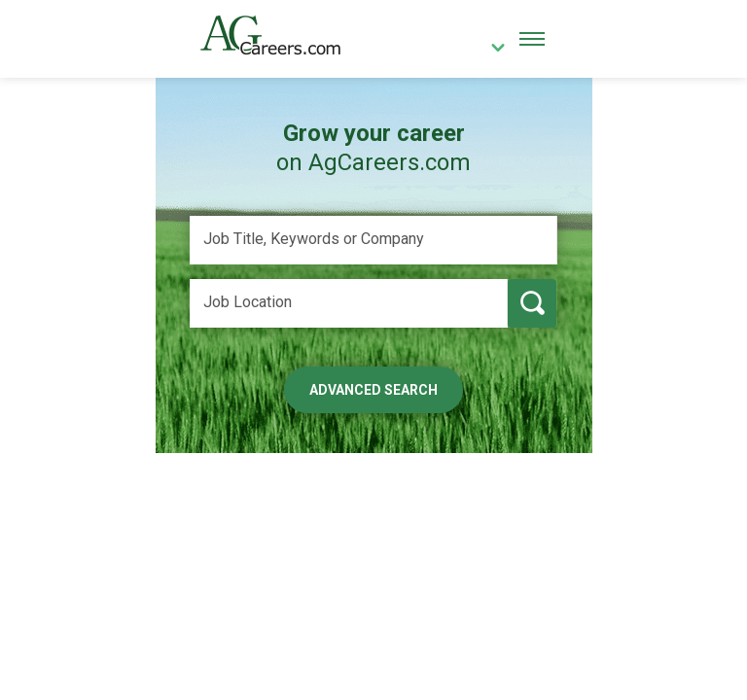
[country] (491, 50)
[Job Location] (349, 303)
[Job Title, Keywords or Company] (373, 240)
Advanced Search (373, 390)
